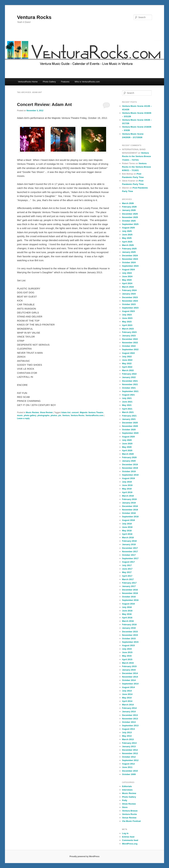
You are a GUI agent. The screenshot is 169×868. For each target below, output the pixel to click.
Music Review (32, 412)
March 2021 (128, 412)
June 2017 (127, 569)
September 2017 (130, 558)
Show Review (46, 412)
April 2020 (127, 450)
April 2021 (127, 409)
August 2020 (128, 437)
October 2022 (129, 346)
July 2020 (127, 440)
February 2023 (129, 332)
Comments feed (130, 840)
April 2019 (127, 492)
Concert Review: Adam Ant (44, 104)
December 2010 (130, 771)
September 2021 (130, 391)
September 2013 (130, 726)
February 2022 (129, 374)
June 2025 (127, 235)
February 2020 (129, 457)
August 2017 (128, 562)
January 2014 (129, 712)
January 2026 (129, 210)
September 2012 (130, 760)
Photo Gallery (49, 82)
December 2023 (130, 297)
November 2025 (130, 217)
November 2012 (130, 753)
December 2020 (130, 423)
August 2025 (128, 228)
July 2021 (127, 398)
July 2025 (127, 231)
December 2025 (130, 214)
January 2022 (129, 377)
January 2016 (129, 628)
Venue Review (129, 818)
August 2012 (128, 764)
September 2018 (130, 517)
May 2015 (127, 656)
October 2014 (129, 680)
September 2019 (130, 475)
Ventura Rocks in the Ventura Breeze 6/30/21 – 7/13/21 (137, 167)
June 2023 (127, 318)
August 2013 (128, 729)
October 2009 (129, 774)
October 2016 (129, 597)
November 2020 (130, 426)
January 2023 (129, 336)
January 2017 (129, 586)
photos (54, 415)
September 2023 (130, 308)
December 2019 (130, 464)
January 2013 (129, 746)
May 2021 (127, 405)
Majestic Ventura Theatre (92, 412)
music (20, 415)
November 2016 (130, 593)
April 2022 (127, 367)
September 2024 (130, 266)
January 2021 (129, 419)
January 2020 (129, 461)
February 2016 (129, 625)
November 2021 (130, 384)
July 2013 (127, 732)
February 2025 (129, 249)
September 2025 (130, 224)
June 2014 (127, 694)
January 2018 (129, 544)
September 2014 (130, 684)
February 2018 (129, 541)
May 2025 (127, 238)
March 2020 (128, 454)
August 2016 (128, 604)
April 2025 (127, 242)
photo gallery (30, 415)
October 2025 (129, 221)
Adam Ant (66, 412)
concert (75, 412)
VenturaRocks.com (94, 415)
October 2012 (129, 757)
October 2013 (129, 722)
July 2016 (127, 607)
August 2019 (128, 478)
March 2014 (128, 705)
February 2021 (129, 416)
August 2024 (128, 270)
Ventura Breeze (130, 811)
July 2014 (127, 691)
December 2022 (130, 339)
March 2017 (128, 579)
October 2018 (129, 513)
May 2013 (127, 736)
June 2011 (127, 767)
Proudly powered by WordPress (84, 856)
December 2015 (130, 632)
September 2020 (130, 433)
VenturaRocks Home (28, 82)
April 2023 (127, 325)
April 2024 (127, 283)
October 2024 (129, 262)
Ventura (66, 415)
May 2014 (127, 698)
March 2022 (128, 370)
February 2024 (129, 290)
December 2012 (130, 750)
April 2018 (127, 534)
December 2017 (130, 548)
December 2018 (130, 506)
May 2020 (127, 447)
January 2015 (129, 670)
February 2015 (129, 666)
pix (60, 415)
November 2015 (130, 635)
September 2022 (130, 349)
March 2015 (128, 663)
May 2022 (127, 363)
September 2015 (130, 642)
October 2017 (129, 555)
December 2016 (130, 590)
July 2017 (127, 565)
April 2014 (127, 701)
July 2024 (127, 273)
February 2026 (129, 207)
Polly (125, 800)
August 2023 (128, 311)
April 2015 (127, 659)
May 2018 (127, 531)
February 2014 (129, 708)
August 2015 (128, 645)
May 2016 (127, 614)
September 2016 (130, 600)
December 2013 (130, 715)
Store (125, 807)
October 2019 (129, 471)
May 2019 (127, 489)
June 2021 (127, 402)
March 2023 (128, 329)
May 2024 (127, 280)
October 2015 (129, 639)
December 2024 (130, 256)
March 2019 (128, 496)
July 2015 (127, 649)
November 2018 (130, 510)
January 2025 (129, 252)
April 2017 (127, 576)
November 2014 (130, 677)
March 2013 (128, 739)
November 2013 (130, 719)
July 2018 (127, 524)
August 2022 (128, 353)
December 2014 (130, 673)
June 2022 (127, 360)
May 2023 (127, 322)
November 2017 (130, 552)
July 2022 (127, 357)
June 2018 (127, 527)
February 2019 (129, 499)
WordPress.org (130, 844)
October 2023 (129, 304)
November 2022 (130, 343)
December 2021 (130, 381)
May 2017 (127, 572)
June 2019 (127, 485)
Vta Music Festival (131, 821)
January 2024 (129, 294)
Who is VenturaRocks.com (87, 82)
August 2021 (128, 395)
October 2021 (129, 388)
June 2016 (127, 611)
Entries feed (128, 837)
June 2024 (127, 276)
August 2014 (128, 687)
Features (65, 82)
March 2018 (128, 537)
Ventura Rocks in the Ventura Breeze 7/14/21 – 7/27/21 (137, 156)
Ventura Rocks (34, 17)
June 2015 (127, 652)
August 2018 (128, 520)
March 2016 (128, 621)
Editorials (127, 786)
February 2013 (129, 743)
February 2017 (129, 583)
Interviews (127, 790)
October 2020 (129, 430)
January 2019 (129, 503)
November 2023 (130, 301)
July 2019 (127, 482)
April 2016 (127, 618)
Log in (125, 833)
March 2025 (128, 245)
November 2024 (130, 259)
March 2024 (128, 287)
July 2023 (127, 315)
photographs (43, 415)
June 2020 (127, 444)
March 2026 (128, 203)
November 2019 (130, 468)
